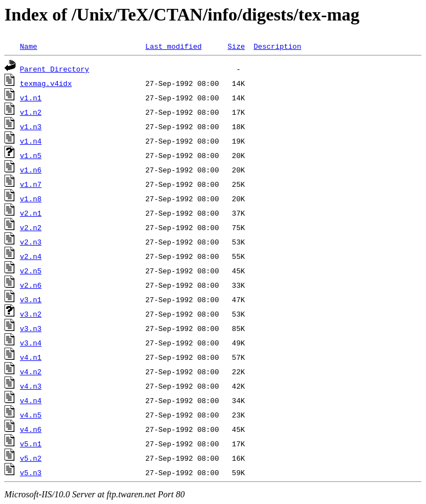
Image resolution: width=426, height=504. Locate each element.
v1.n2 (31, 112)
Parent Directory (55, 69)
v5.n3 (31, 472)
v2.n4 (31, 256)
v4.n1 (31, 357)
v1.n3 (31, 126)
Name (29, 46)
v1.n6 (31, 170)
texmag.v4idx (46, 83)
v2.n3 (31, 242)
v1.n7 (31, 184)
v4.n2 (31, 371)
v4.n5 (31, 415)
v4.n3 (31, 386)
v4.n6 (31, 429)
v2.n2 (31, 227)
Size (236, 46)
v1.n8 (31, 198)
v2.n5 (31, 271)
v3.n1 (31, 299)
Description (277, 46)
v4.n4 (31, 400)
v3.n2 (31, 314)
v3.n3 (31, 328)
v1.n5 (31, 155)
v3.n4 (31, 343)
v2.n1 (31, 213)
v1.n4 (31, 141)
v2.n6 (31, 285)
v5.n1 (31, 444)
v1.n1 (31, 98)
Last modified (173, 46)
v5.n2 (31, 458)
